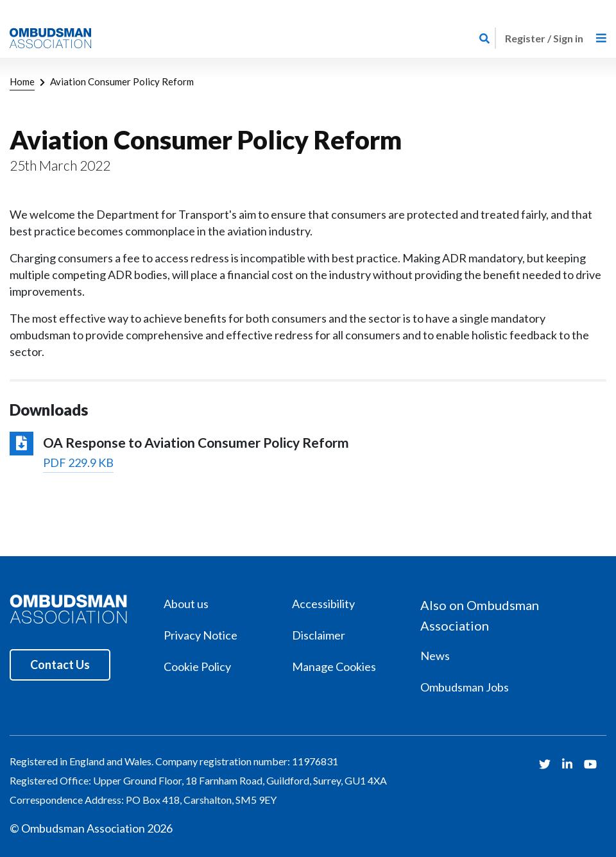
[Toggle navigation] (601, 38)
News (435, 656)
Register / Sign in (544, 38)
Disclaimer (319, 635)
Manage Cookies (334, 666)
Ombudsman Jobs (465, 687)
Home (22, 81)
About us (186, 604)
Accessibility (323, 604)
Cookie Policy (197, 666)
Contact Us (60, 665)
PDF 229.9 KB (78, 462)
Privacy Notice (201, 635)
